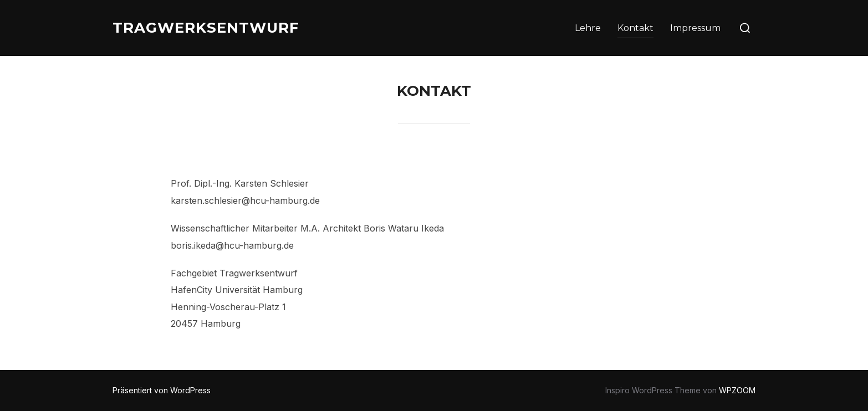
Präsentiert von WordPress (162, 390)
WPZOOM (737, 390)
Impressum (695, 28)
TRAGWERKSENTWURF (206, 28)
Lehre (588, 28)
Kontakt (635, 28)
